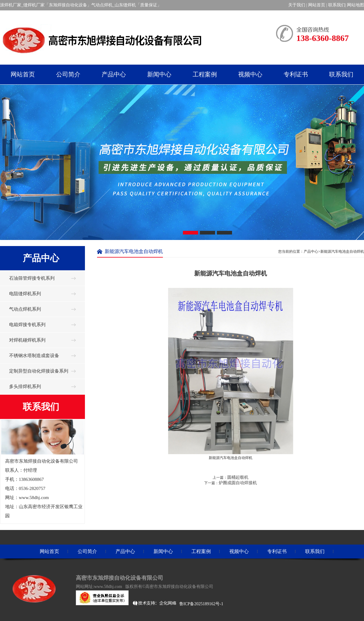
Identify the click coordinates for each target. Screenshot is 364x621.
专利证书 (277, 551)
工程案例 (201, 551)
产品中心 (125, 551)
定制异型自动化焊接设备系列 (39, 371)
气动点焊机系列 (25, 309)
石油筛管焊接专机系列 (32, 278)
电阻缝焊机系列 (25, 294)
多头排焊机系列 (25, 386)
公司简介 (87, 551)
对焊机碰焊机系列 (27, 340)
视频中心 (239, 551)
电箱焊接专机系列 (27, 325)
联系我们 (337, 5)
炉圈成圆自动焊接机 (238, 483)
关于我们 (297, 5)
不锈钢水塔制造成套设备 (34, 356)
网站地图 (356, 5)
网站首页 (317, 5)
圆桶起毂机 (238, 477)
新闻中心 (163, 551)
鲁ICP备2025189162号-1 (202, 604)
